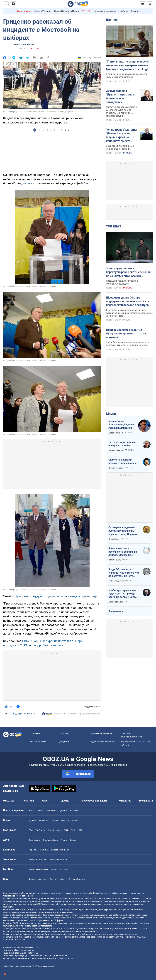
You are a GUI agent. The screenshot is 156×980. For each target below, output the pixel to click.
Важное (112, 20)
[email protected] (39, 958)
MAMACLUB (56, 869)
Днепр (63, 811)
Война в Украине (42, 11)
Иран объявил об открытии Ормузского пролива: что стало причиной (127, 334)
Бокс (63, 820)
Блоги (103, 801)
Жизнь (65, 801)
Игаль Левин (114, 539)
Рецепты (33, 850)
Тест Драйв (34, 840)
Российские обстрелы (105, 11)
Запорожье (52, 811)
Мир (44, 801)
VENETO (86, 11)
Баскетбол (44, 820)
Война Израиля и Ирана (67, 11)
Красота (53, 879)
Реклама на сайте (37, 742)
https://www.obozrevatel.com (106, 893)
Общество (125, 801)
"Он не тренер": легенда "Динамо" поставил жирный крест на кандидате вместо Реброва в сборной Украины (122, 135)
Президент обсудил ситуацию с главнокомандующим (122, 282)
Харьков (40, 811)
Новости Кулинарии (61, 850)
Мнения (112, 414)
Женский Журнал (76, 879)
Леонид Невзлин (116, 450)
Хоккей (55, 820)
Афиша (32, 879)
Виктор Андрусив (116, 581)
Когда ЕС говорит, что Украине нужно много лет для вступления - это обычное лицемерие (124, 573)
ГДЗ (31, 830)
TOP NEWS (114, 226)
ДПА (66, 830)
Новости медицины (38, 869)
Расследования (90, 801)
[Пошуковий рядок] (150, 4)
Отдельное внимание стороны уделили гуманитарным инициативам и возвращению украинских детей (129, 313)
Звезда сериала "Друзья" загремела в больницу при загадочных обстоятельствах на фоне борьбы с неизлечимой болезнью (122, 97)
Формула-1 (73, 820)
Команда (64, 733)
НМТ (80, 830)
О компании (35, 733)
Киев (31, 811)
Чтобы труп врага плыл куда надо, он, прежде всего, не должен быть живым (122, 594)
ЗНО (73, 830)
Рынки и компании (38, 860)
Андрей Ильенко (116, 433)
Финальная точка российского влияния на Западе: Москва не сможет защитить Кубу (123, 552)
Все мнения (115, 611)
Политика (28, 801)
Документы (65, 742)
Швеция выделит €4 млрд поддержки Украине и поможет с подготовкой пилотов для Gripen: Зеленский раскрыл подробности (128, 301)
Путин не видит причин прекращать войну (122, 444)
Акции (64, 840)
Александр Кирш (116, 602)
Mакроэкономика (58, 860)
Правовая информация (101, 733)
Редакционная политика (24, 714)
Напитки (44, 850)
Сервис (73, 840)
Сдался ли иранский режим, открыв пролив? (123, 461)
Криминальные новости (23, 45)
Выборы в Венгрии (129, 11)
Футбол (32, 820)
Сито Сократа (115, 560)
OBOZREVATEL (32, 641)
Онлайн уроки (54, 830)
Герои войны (24, 11)
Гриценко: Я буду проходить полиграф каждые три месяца (57, 596)
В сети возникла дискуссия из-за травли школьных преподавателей (127, 75)
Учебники (40, 830)
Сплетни (43, 879)
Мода (62, 879)
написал (28, 183)
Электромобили (50, 840)
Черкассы (74, 811)
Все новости (146, 801)
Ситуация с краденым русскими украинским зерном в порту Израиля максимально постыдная (123, 531)
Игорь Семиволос (116, 468)
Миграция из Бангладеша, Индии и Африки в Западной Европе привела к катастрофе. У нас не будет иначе (121, 425)
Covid (67, 869)
